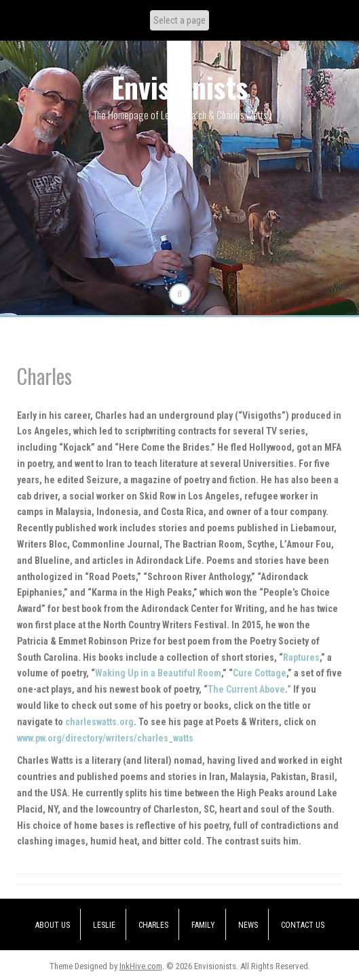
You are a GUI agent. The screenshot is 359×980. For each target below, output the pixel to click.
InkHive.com (141, 966)
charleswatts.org (99, 722)
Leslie (104, 925)
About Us (53, 925)
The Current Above (246, 689)
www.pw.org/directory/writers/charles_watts (105, 738)
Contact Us (303, 925)
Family (203, 925)
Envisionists (180, 87)
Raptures (301, 657)
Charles (153, 925)
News (248, 925)
